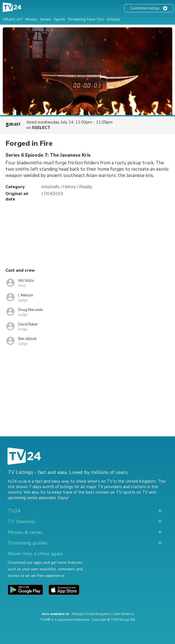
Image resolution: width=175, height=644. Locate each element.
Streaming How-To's (86, 19)
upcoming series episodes (32, 498)
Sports (59, 19)
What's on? (13, 19)
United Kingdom (98, 614)
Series (45, 19)
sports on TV (136, 492)
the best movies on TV (100, 492)
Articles (113, 19)
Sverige (77, 614)
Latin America (123, 614)
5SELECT (41, 128)
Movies (31, 19)
